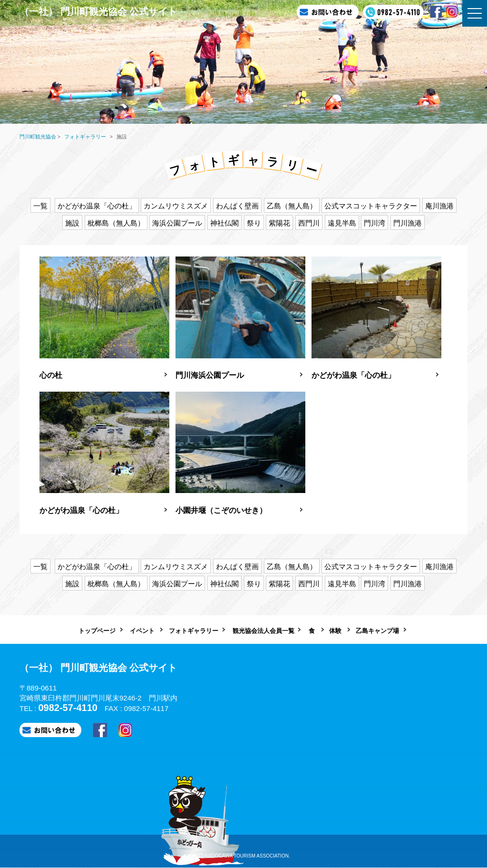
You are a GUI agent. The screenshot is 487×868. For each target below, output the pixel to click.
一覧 (40, 206)
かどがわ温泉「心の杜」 (97, 206)
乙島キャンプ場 (377, 631)
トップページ (97, 631)
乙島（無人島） (292, 206)
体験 (335, 631)
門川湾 (375, 223)
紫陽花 (279, 223)
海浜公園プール (177, 223)
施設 (72, 223)
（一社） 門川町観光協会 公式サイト (98, 11)
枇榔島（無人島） (116, 223)
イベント (142, 631)
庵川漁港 (439, 206)
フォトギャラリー (194, 631)
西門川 (309, 223)
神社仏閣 (224, 223)
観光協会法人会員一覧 (263, 631)
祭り (254, 223)
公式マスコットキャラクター (371, 206)
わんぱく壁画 (237, 206)
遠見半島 (342, 223)
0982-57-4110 (68, 708)
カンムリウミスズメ (176, 206)
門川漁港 (408, 223)
